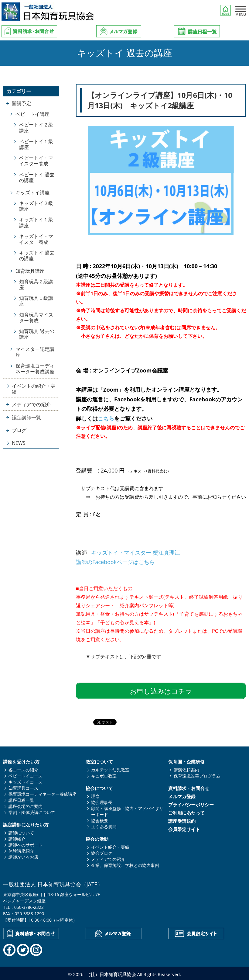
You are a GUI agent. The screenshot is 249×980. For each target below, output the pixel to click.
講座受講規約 (182, 819)
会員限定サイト (184, 828)
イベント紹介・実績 (110, 845)
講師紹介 (17, 837)
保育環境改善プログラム (197, 774)
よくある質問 (104, 825)
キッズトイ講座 (32, 192)
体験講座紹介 (21, 849)
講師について (21, 831)
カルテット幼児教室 (110, 768)
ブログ (19, 430)
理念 (95, 794)
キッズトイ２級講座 (36, 206)
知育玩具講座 (30, 271)
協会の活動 (97, 837)
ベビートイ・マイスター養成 (36, 161)
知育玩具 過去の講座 (37, 334)
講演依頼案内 (186, 768)
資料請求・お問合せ (189, 786)
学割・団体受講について (32, 810)
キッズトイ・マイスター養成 (36, 239)
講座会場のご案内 (26, 804)
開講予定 (22, 103)
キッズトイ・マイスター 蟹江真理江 (136, 552)
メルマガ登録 (182, 795)
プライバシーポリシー (191, 803)
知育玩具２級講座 (36, 284)
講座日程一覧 (21, 798)
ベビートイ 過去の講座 (37, 177)
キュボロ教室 (104, 774)
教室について (99, 760)
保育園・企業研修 (186, 760)
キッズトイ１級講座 (36, 222)
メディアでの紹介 (31, 404)
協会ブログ (102, 851)
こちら (106, 418)
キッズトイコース (26, 780)
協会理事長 (102, 800)
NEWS (19, 443)
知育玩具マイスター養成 (36, 318)
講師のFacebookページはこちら (115, 562)
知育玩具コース (23, 786)
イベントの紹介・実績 (34, 389)
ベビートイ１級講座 (36, 144)
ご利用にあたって (186, 811)
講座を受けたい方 (21, 760)
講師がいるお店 (23, 855)
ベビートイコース (26, 774)
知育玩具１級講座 (36, 301)
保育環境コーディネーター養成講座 (35, 369)
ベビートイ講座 (32, 114)
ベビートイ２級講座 (36, 128)
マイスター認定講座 (35, 352)
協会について (99, 786)
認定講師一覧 (26, 417)
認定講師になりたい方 (26, 823)
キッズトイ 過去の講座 (37, 256)
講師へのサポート (26, 843)
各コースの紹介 (23, 768)
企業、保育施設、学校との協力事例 (125, 863)
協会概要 (100, 819)
